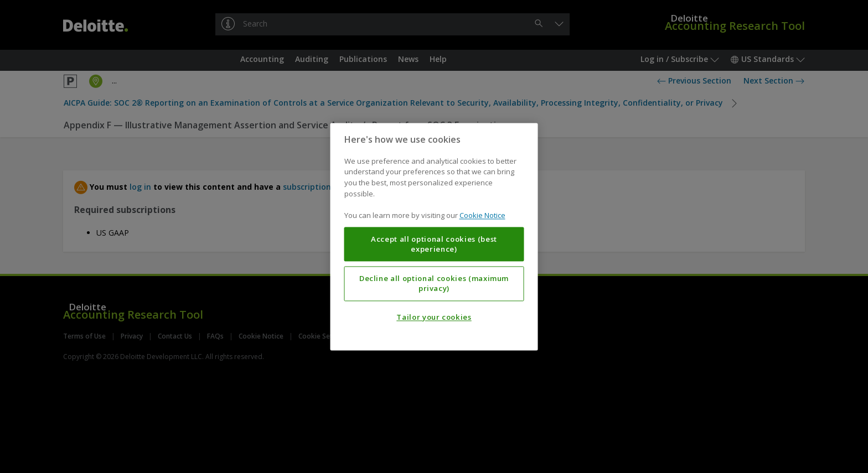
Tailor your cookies (434, 317)
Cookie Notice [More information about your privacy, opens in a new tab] (482, 215)
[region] (434, 236)
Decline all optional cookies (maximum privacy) (434, 283)
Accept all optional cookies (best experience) (434, 244)
